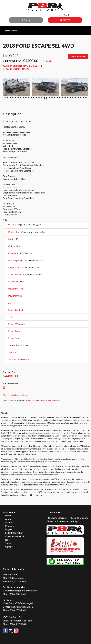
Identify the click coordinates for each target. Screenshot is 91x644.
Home (8, 515)
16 (44, 98)
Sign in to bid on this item (15, 395)
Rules (8, 540)
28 (75, 98)
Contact (9, 547)
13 (36, 98)
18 (49, 98)
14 (39, 98)
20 (55, 98)
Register (65, 20)
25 (68, 98)
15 (42, 98)
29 (78, 98)
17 (47, 98)
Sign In (26, 20)
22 (60, 98)
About (8, 519)
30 (81, 98)
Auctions (10, 522)
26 (70, 98)
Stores (8, 543)
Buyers (9, 529)
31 (83, 98)
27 (73, 98)
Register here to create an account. (43, 400)
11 (31, 98)
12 (34, 98)
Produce (9, 526)
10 (29, 98)
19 (52, 98)
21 (57, 98)
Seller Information (14, 533)
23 (62, 98)
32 (86, 98)
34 (47, 99)
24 (65, 98)
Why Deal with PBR (15, 536)
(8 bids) (46, 61)
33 (44, 99)
